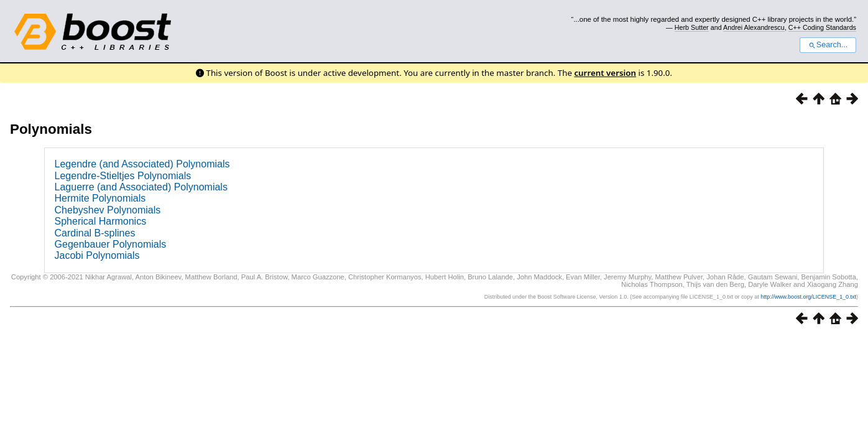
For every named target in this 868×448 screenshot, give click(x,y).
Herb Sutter (692, 27)
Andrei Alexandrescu (754, 27)
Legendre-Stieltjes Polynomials (123, 176)
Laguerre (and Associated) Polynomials (141, 187)
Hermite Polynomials (100, 198)
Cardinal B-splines (95, 233)
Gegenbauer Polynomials (111, 244)
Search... (828, 45)
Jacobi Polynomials (97, 255)
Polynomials (51, 129)
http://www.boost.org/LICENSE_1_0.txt (808, 297)
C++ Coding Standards (822, 27)
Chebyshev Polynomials (108, 210)
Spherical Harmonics (101, 221)
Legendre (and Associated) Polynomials (142, 164)
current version (605, 73)
